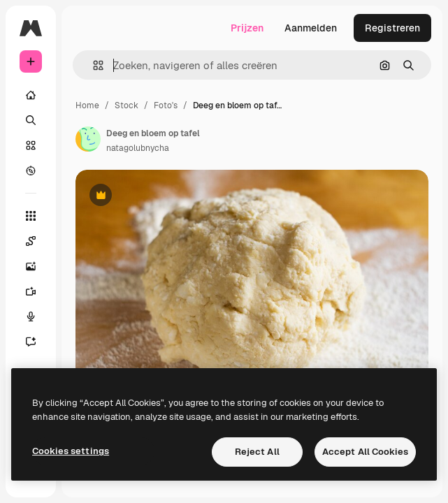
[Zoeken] (31, 120)
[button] (93, 65)
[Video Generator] (38, 291)
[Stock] (31, 145)
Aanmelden (311, 28)
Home (87, 105)
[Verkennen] (31, 170)
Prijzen (247, 28)
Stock (127, 105)
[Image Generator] (38, 266)
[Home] (31, 95)
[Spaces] (38, 241)
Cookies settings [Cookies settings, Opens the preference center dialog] (71, 451)
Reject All (257, 452)
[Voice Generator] (38, 316)
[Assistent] (38, 342)
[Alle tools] (31, 216)
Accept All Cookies (365, 452)
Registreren (392, 28)
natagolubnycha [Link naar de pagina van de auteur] (138, 148)
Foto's (166, 105)
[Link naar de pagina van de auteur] (88, 139)
